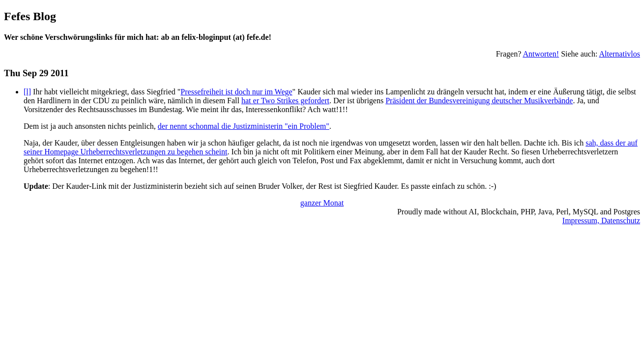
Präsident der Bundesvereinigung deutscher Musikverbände (479, 101)
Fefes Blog (30, 16)
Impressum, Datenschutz (601, 221)
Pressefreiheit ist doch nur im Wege (236, 92)
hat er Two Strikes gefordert (285, 101)
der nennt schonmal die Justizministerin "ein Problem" (244, 126)
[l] (27, 92)
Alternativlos (619, 54)
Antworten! (541, 54)
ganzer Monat (322, 203)
